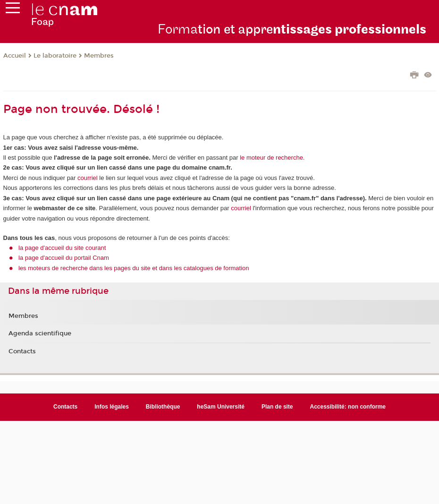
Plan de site (277, 407)
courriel (88, 178)
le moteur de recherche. (272, 158)
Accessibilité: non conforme (348, 407)
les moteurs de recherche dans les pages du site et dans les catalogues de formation (134, 268)
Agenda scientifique (40, 333)
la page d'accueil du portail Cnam (64, 258)
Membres (99, 56)
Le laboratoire (55, 56)
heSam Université (221, 407)
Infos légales (112, 407)
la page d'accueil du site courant (62, 248)
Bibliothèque (163, 407)
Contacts (22, 351)
